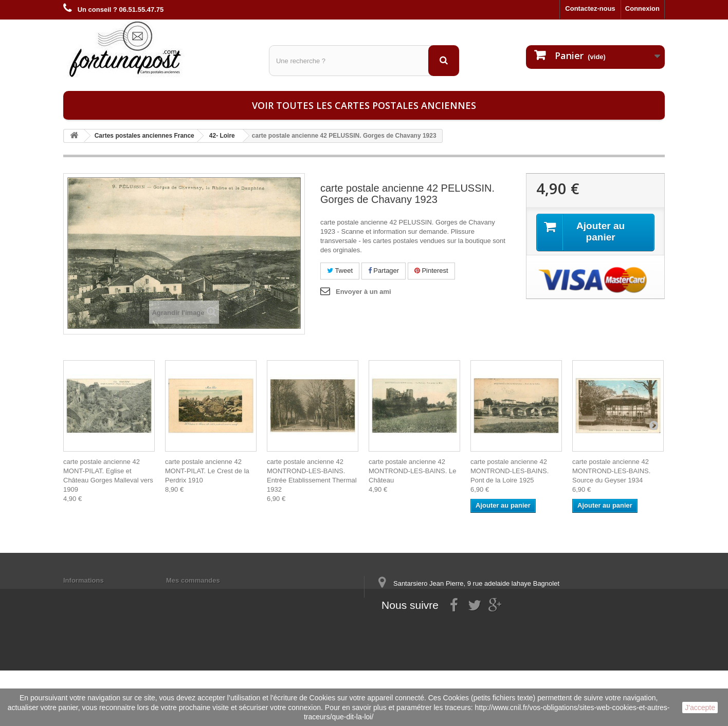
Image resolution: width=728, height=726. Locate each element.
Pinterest (431, 271)
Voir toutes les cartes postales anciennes (364, 105)
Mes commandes (193, 580)
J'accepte (700, 708)
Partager (384, 271)
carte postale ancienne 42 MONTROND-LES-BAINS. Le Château (412, 471)
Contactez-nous (590, 8)
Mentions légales (90, 594)
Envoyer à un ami (363, 292)
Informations (84, 580)
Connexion (642, 8)
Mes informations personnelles (215, 594)
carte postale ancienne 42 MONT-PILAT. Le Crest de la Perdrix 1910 (207, 471)
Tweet (340, 271)
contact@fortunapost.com (456, 637)
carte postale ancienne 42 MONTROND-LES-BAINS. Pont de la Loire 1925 (509, 471)
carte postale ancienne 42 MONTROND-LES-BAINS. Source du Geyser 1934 (611, 471)
